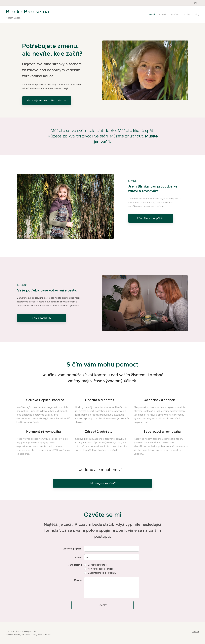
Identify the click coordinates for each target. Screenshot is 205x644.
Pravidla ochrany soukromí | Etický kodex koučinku (29, 635)
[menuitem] (153, 14)
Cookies (196, 632)
